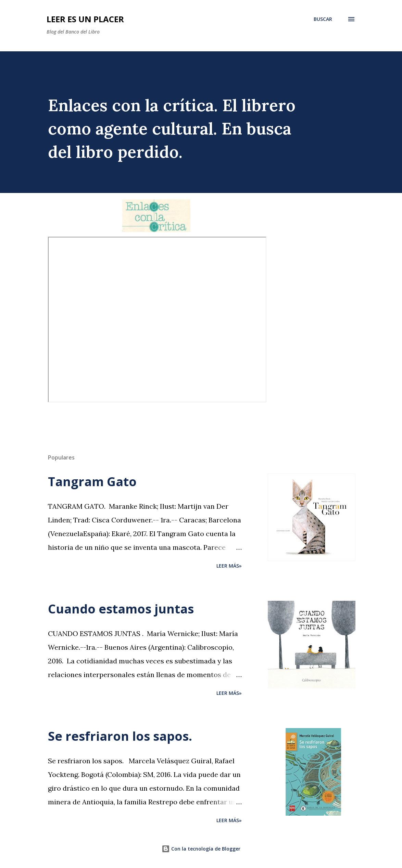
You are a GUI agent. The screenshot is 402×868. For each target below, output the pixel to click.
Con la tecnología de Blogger (201, 849)
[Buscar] (323, 19)
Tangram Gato (92, 482)
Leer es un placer (85, 19)
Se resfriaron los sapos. (120, 736)
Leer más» (229, 566)
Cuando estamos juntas (121, 609)
